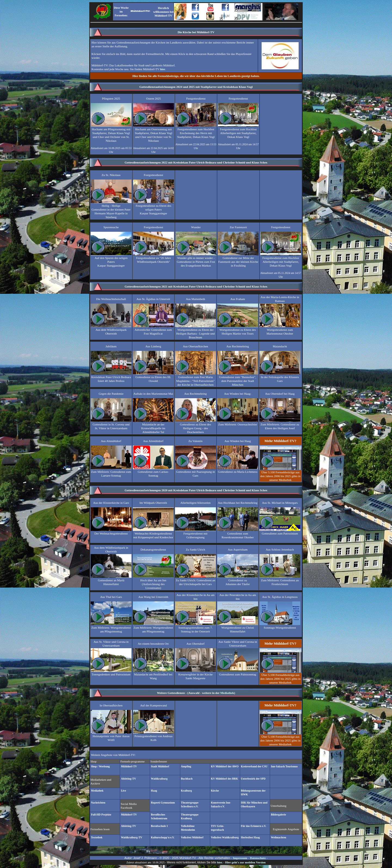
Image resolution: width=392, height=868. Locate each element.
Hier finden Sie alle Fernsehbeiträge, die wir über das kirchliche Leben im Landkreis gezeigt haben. (196, 76)
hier (163, 69)
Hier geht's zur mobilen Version (245, 862)
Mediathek (227, 693)
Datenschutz (258, 858)
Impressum (240, 858)
